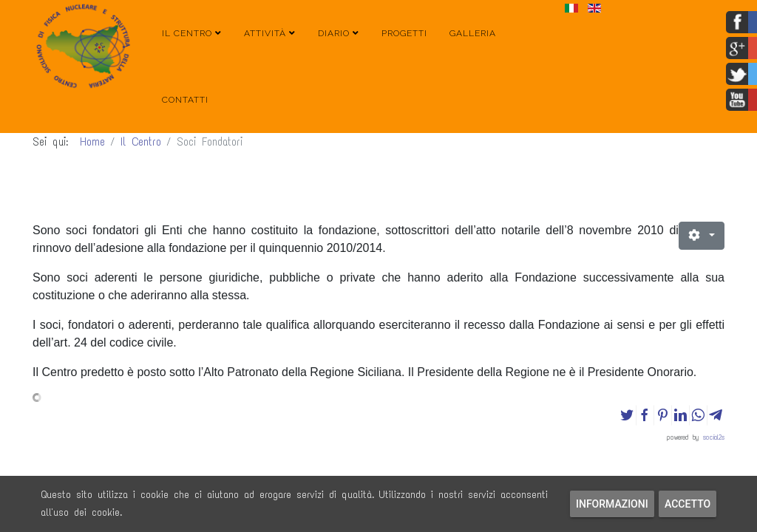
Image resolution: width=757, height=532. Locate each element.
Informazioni (612, 504)
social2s (714, 437)
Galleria (473, 33)
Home (92, 142)
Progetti (404, 33)
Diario (334, 33)
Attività (265, 33)
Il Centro (187, 33)
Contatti (185, 100)
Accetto (688, 504)
